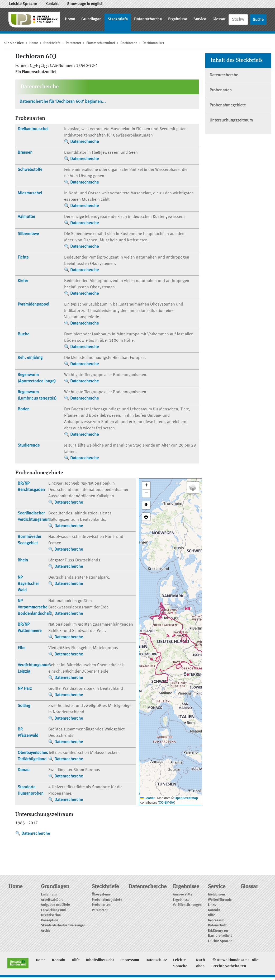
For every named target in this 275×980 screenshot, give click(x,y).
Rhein (23, 560)
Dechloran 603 (153, 43)
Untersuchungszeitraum (231, 120)
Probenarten (221, 90)
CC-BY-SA (167, 803)
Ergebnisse (178, 19)
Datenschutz (217, 925)
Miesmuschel (30, 193)
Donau (24, 770)
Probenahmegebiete (228, 105)
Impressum (216, 920)
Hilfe (212, 915)
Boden (24, 409)
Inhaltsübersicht (100, 960)
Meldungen (216, 895)
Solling (24, 706)
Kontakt (52, 4)
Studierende (29, 446)
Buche (23, 334)
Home (70, 19)
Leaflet (148, 798)
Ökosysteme (101, 895)
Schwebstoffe (30, 170)
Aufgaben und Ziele (55, 905)
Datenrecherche (148, 19)
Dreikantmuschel (33, 129)
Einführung (49, 895)
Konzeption (49, 920)
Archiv (46, 931)
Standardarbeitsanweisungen (63, 925)
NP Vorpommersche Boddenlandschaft (34, 607)
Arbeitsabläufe (52, 900)
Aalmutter (26, 217)
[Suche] (238, 19)
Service (200, 19)
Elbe (22, 648)
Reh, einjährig (30, 358)
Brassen (25, 153)
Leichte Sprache (23, 4)
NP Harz (25, 689)
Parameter (73, 43)
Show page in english (85, 4)
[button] (146, 486)
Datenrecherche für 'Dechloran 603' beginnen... (63, 102)
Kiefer (23, 281)
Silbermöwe (28, 234)
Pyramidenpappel (33, 304)
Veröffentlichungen (187, 905)
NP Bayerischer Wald (28, 584)
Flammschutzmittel (101, 43)
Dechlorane (129, 43)
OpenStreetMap (186, 798)
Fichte (23, 257)
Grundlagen (91, 19)
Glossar (219, 19)
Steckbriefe (118, 19)
